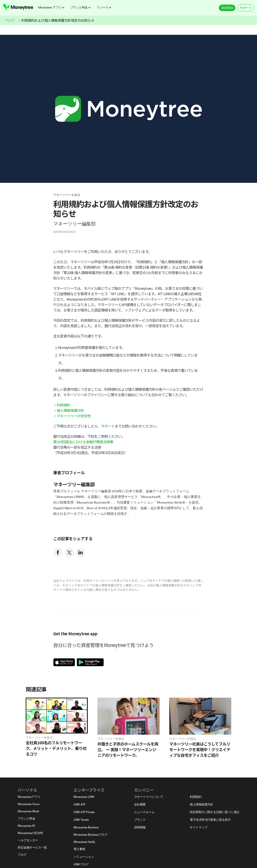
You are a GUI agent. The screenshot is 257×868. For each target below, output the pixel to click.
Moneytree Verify (84, 842)
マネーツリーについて (149, 797)
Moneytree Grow (29, 804)
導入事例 (79, 849)
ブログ (10, 20)
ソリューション (84, 857)
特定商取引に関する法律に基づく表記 (215, 812)
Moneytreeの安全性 (30, 833)
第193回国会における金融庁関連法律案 (83, 442)
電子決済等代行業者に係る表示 (210, 820)
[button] (53, 7)
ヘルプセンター (28, 840)
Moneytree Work (28, 811)
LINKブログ (81, 864)
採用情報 (140, 827)
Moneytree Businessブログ (91, 835)
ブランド (140, 820)
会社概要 (140, 804)
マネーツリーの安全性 (74, 416)
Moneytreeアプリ (29, 797)
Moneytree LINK (84, 797)
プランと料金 (26, 818)
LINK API (79, 804)
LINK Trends (81, 820)
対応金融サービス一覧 (32, 847)
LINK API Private (84, 812)
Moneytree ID (26, 826)
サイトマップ (198, 827)
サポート (245, 8)
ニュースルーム (144, 812)
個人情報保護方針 (70, 410)
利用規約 (63, 405)
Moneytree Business (86, 827)
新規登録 (227, 8)
